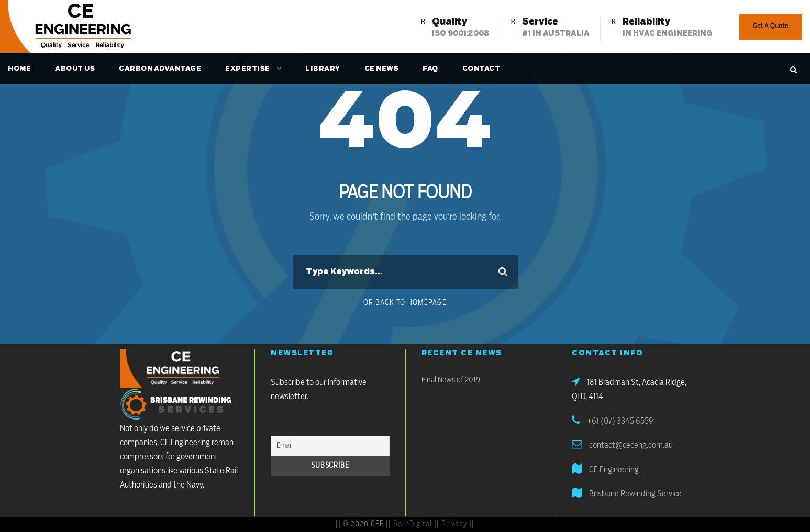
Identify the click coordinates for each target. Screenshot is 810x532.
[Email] (330, 446)
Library (323, 69)
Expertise (248, 69)
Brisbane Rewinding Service (635, 494)
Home (19, 69)
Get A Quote (770, 26)
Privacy (454, 524)
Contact (481, 69)
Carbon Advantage (160, 69)
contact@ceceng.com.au (631, 445)
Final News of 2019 (451, 380)
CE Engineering (614, 470)
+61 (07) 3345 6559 (620, 421)
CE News (382, 69)
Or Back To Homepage (405, 303)
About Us (75, 69)
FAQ (430, 69)
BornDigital (413, 524)
